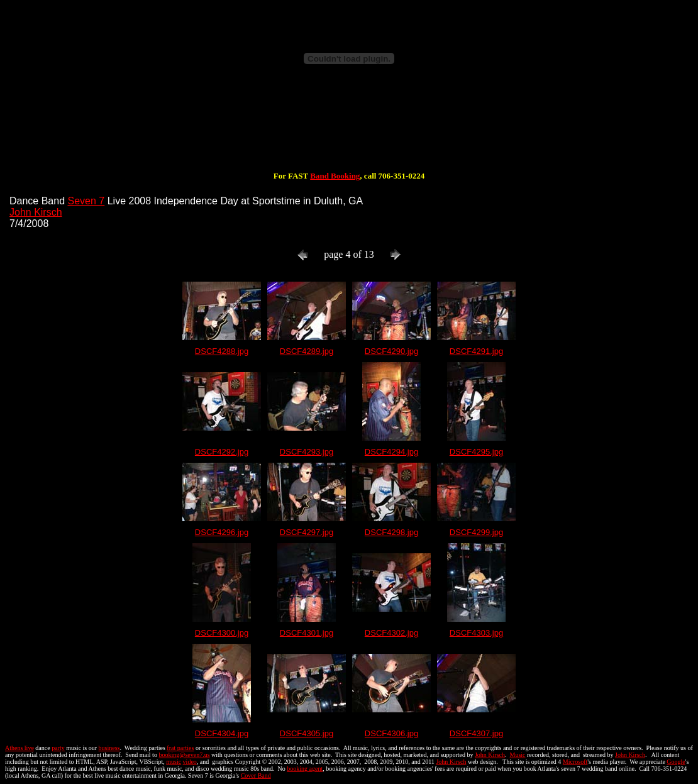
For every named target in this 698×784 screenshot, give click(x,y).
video (190, 762)
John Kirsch (36, 212)
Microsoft (575, 762)
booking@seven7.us (184, 755)
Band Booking (335, 176)
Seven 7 (86, 201)
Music (518, 755)
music (174, 762)
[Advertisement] (349, 131)
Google (676, 762)
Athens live (19, 748)
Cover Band (256, 776)
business (109, 748)
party (58, 748)
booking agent (305, 769)
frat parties (180, 748)
